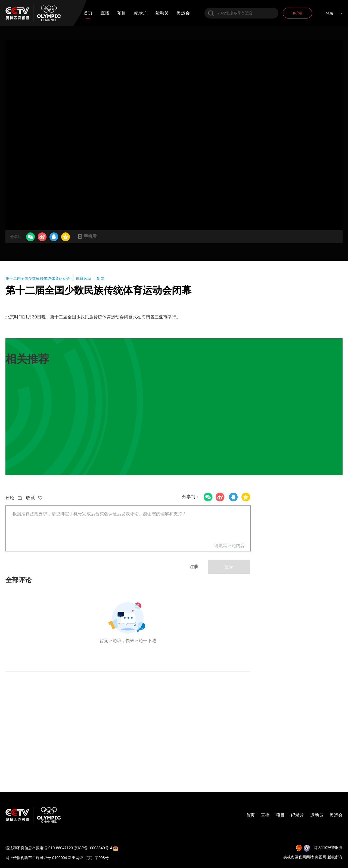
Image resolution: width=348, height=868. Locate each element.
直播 (105, 13)
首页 (88, 13)
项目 (122, 13)
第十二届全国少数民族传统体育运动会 (38, 278)
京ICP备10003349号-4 (93, 848)
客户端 (297, 13)
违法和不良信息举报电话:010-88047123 (39, 848)
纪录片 (141, 13)
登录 (330, 13)
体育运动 (83, 278)
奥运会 (183, 13)
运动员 (162, 13)
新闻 (101, 278)
